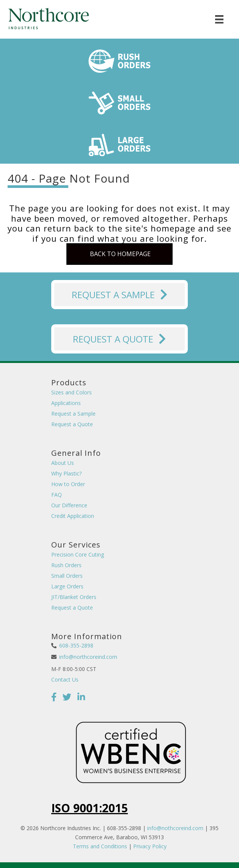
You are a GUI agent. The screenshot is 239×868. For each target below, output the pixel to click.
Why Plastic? (66, 473)
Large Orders (67, 586)
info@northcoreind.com (88, 657)
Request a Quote (72, 424)
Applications (66, 403)
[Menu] (219, 19)
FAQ (57, 495)
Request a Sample (73, 414)
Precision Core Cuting (78, 554)
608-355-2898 (76, 645)
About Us (63, 463)
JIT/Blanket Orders (74, 597)
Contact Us (65, 680)
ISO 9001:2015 (90, 808)
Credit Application (73, 516)
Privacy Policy (150, 846)
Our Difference (69, 505)
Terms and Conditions (100, 846)
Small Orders (67, 576)
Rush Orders (66, 565)
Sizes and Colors (72, 392)
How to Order (68, 484)
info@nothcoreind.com (175, 828)
